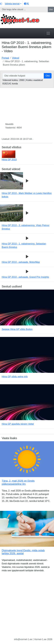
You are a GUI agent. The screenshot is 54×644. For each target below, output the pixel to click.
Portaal (5, 58)
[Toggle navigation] (48, 33)
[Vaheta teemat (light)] (11, 4)
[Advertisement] (27, 607)
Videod (16, 58)
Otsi (51, 9)
